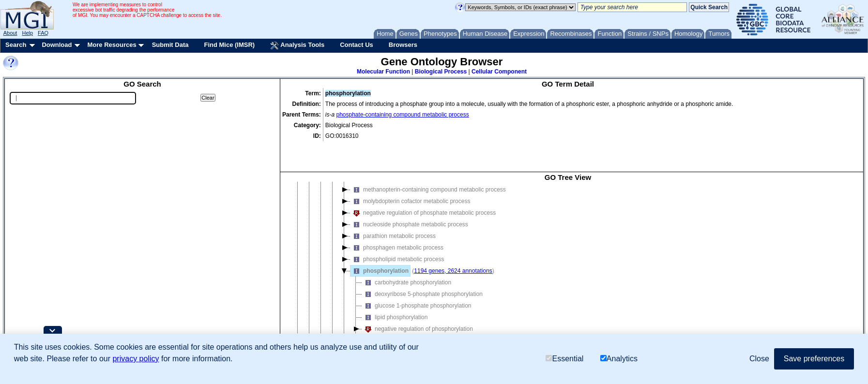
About (10, 33)
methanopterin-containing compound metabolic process (428, 162)
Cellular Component (499, 72)
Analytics (619, 359)
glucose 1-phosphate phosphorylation (417, 278)
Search (16, 45)
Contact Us (357, 45)
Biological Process (441, 72)
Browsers (403, 45)
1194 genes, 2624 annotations (453, 243)
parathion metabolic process (393, 208)
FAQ (43, 33)
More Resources (112, 45)
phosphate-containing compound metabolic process (403, 115)
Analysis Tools (297, 45)
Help (27, 33)
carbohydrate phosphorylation (407, 254)
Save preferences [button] (814, 359)
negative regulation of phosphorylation (418, 301)
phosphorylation (380, 243)
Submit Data (170, 45)
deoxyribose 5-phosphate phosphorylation (422, 266)
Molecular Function (383, 72)
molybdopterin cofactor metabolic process (410, 173)
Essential (564, 359)
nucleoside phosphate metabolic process (409, 196)
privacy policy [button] (136, 359)
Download (57, 45)
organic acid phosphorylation (405, 312)
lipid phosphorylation (395, 289)
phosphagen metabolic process (397, 220)
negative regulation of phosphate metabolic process (423, 185)
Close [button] (759, 359)
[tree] (568, 255)
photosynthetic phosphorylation (408, 324)
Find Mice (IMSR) (229, 45)
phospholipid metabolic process (397, 231)
